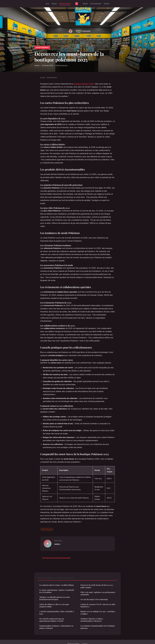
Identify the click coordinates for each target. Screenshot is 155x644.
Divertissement (65, 4)
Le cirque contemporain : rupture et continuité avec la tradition (57, 591)
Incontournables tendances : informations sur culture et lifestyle (56, 627)
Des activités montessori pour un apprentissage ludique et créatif (52, 620)
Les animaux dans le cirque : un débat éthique (57, 585)
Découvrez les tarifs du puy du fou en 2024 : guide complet (97, 586)
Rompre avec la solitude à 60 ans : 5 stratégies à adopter (98, 613)
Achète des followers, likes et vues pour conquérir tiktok (54, 605)
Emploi (85, 4)
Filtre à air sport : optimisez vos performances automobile (98, 593)
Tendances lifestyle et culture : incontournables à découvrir (92, 620)
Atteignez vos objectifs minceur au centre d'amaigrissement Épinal (55, 598)
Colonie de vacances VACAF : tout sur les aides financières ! (98, 605)
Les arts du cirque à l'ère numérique (94, 599)
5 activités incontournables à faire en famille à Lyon (57, 613)
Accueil (43, 78)
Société (107, 4)
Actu (47, 4)
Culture (54, 4)
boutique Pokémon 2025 (83, 84)
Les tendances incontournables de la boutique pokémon (98, 627)
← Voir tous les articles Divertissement (55, 558)
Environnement (96, 4)
